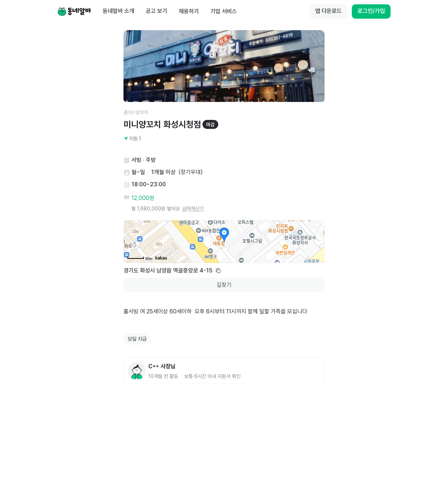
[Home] (74, 11)
